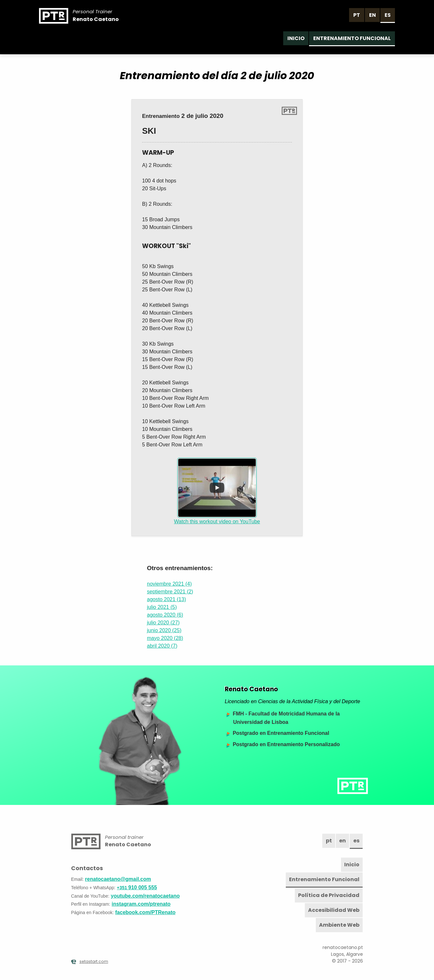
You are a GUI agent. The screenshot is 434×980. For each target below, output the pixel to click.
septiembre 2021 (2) (170, 592)
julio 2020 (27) (163, 623)
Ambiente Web (339, 925)
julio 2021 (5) (162, 607)
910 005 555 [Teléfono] (137, 887)
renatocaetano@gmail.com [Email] (118, 879)
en (372, 15)
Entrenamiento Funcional (352, 38)
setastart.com (90, 962)
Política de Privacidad (329, 895)
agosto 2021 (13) (166, 599)
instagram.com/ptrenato (141, 904)
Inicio (296, 38)
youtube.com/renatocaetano (145, 896)
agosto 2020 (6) (165, 615)
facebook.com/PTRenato (145, 912)
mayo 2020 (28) (165, 638)
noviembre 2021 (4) (169, 584)
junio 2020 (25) (164, 630)
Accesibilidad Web (334, 910)
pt (357, 15)
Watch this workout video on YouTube (217, 491)
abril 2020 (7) (162, 646)
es (388, 15)
